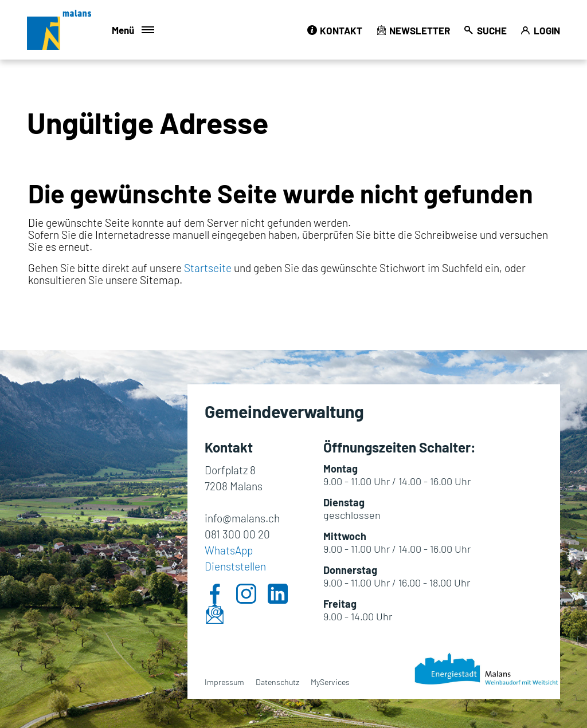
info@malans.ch (242, 518)
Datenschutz (277, 682)
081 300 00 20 (237, 534)
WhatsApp (229, 550)
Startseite (208, 268)
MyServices (330, 682)
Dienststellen (235, 566)
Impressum (224, 682)
